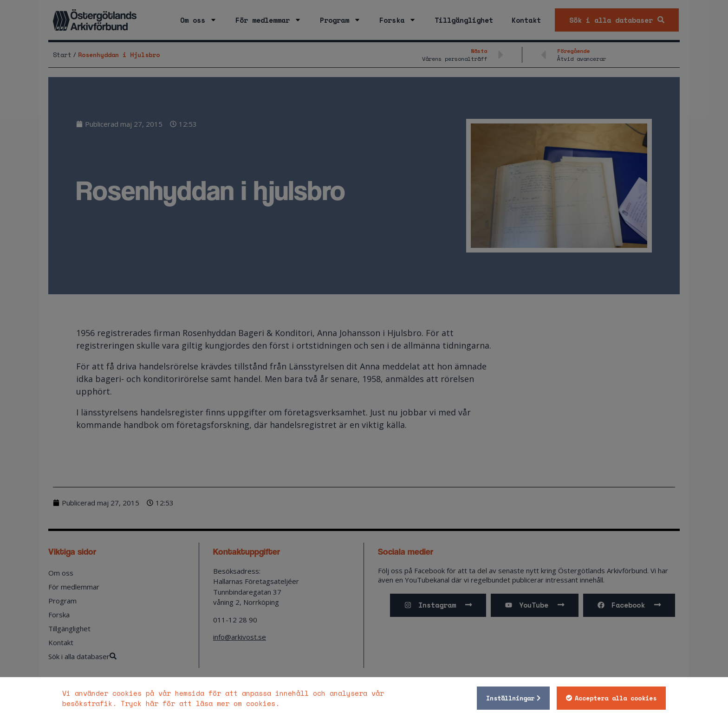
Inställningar (510, 698)
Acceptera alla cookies (616, 698)
